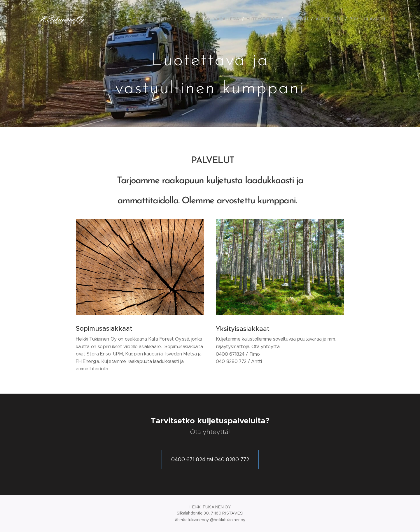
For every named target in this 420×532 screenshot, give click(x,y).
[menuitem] (141, 19)
